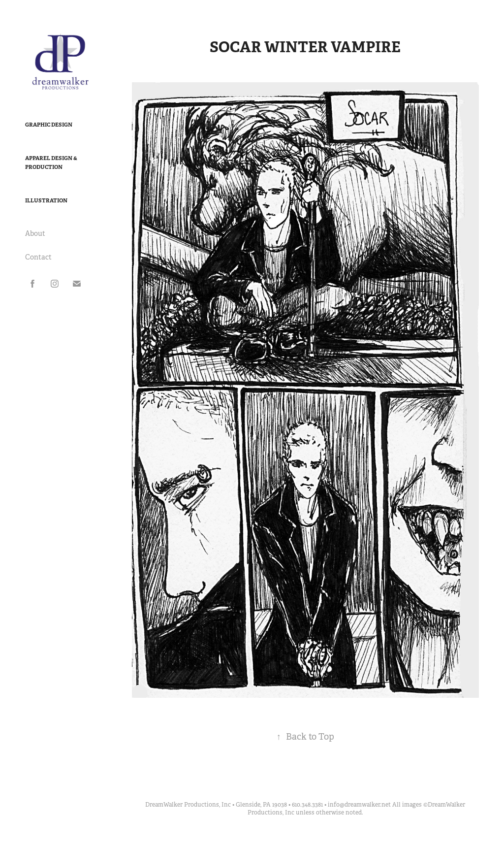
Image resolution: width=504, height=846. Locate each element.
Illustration (46, 200)
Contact (38, 257)
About (35, 233)
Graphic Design (49, 125)
